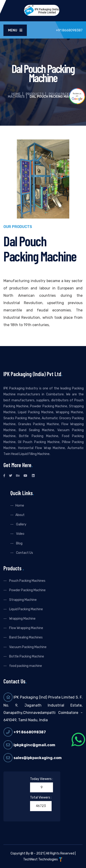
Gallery (21, 524)
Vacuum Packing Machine (28, 647)
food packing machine (25, 666)
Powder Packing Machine (27, 590)
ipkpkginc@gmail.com (34, 745)
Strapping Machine (23, 600)
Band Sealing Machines (26, 637)
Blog (19, 543)
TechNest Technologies (43, 859)
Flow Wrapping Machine (26, 628)
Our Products (18, 227)
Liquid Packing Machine (26, 609)
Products (35, 94)
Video (20, 534)
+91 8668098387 (30, 732)
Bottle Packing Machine (26, 656)
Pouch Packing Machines (27, 581)
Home (16, 94)
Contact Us (24, 553)
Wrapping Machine (22, 619)
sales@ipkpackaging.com (38, 758)
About (20, 515)
